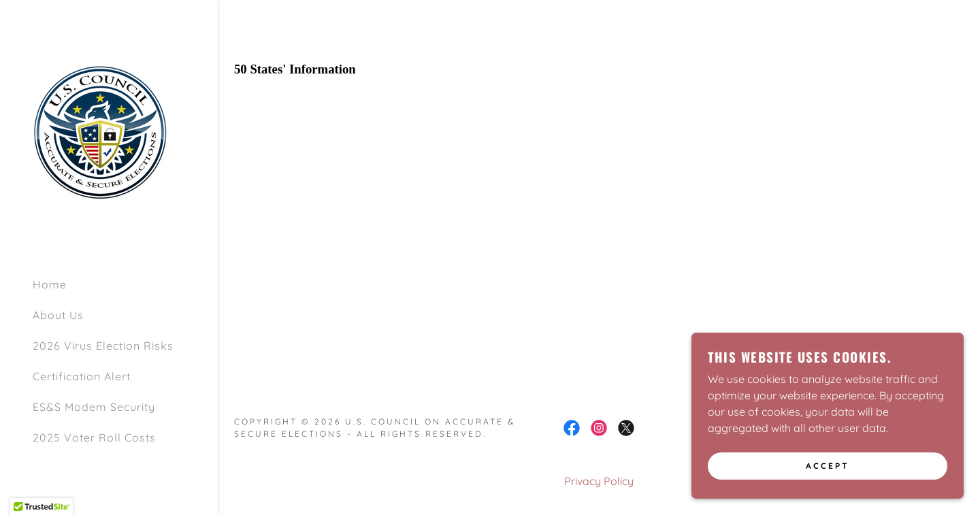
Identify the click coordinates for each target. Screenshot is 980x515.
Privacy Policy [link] (599, 481)
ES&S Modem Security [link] (94, 407)
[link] (100, 132)
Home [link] (50, 284)
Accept (828, 466)
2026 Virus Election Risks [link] (103, 346)
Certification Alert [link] (82, 376)
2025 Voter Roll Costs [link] (94, 437)
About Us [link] (58, 315)
